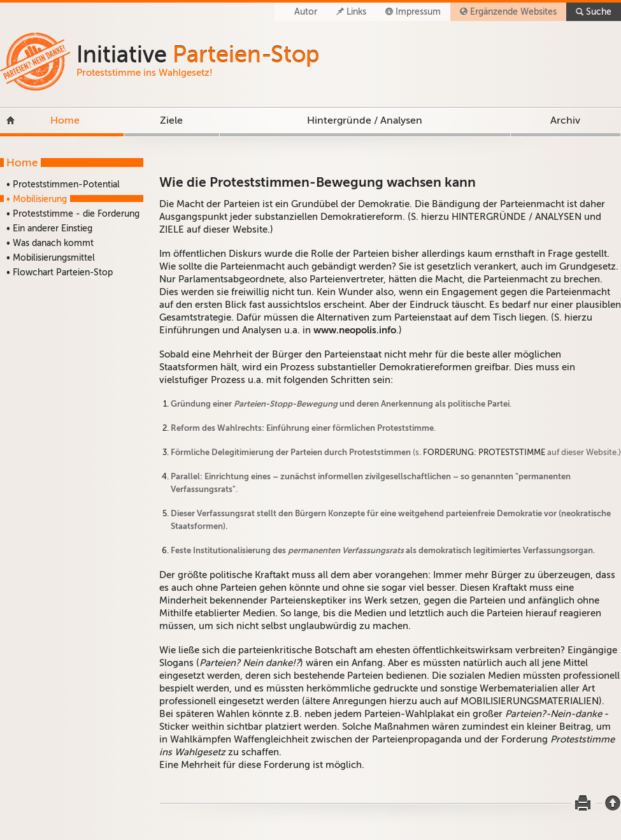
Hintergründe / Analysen (365, 120)
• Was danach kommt (50, 243)
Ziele (171, 120)
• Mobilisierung (37, 199)
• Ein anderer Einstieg (49, 228)
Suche (599, 12)
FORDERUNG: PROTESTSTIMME (484, 452)
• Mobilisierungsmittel (51, 258)
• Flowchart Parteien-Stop (60, 272)
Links (356, 12)
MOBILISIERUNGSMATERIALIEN (530, 701)
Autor (306, 12)
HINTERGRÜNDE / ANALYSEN (517, 217)
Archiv (565, 120)
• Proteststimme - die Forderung (73, 214)
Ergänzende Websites (513, 12)
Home (65, 120)
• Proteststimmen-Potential (63, 185)
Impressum (418, 12)
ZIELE (172, 229)
